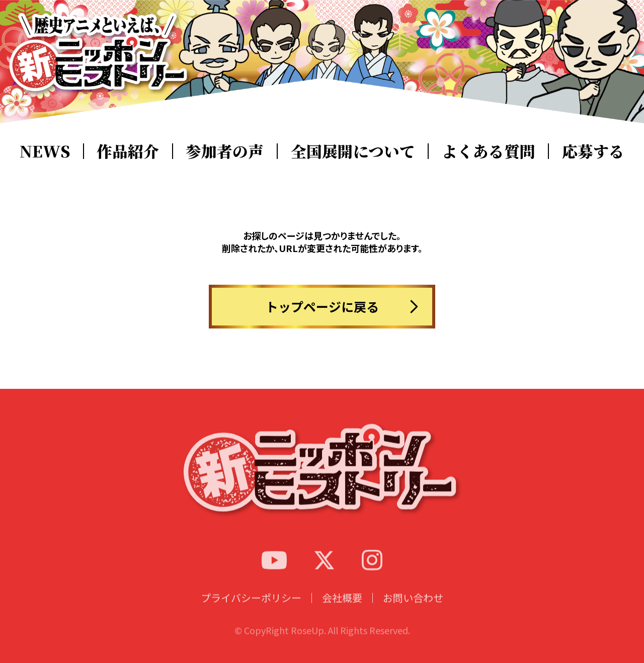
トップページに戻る (322, 306)
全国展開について (353, 151)
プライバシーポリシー (251, 608)
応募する (593, 151)
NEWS (45, 151)
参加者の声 (225, 151)
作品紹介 (128, 151)
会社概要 (342, 608)
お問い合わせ (413, 608)
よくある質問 (489, 151)
